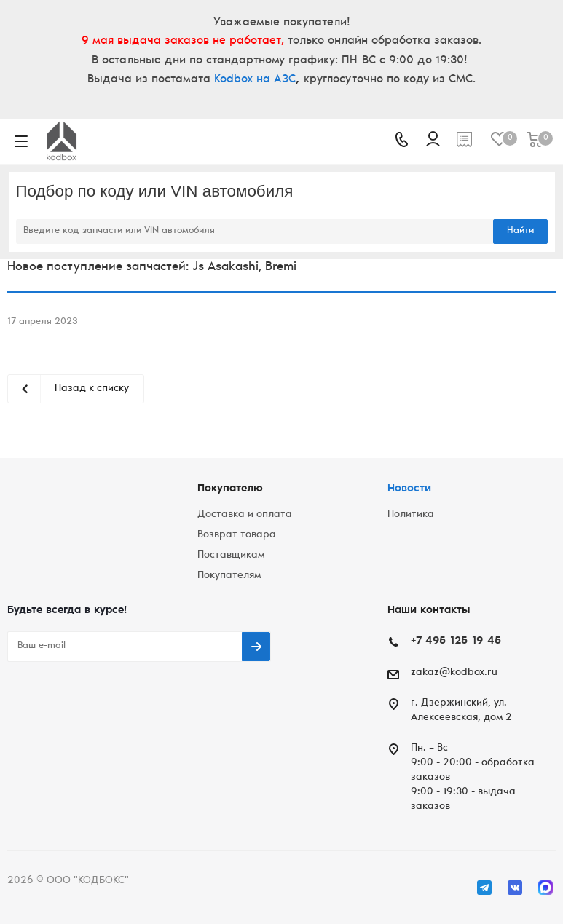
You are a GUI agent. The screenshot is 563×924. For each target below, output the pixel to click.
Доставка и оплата (245, 515)
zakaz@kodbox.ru (454, 673)
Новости (409, 489)
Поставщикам (231, 556)
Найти (520, 231)
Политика (411, 515)
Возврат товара (237, 535)
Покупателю (230, 489)
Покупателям (229, 576)
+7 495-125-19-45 (456, 641)
